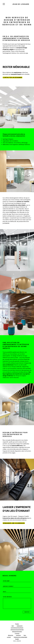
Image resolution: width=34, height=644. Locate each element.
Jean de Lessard (21, 4)
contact (9, 637)
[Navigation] (4, 4)
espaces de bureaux (17, 632)
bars (13, 626)
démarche (11, 635)
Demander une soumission (14, 523)
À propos (17, 633)
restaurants (20, 626)
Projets (17, 624)
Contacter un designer (13, 77)
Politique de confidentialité (20, 637)
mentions (18, 635)
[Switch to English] (17, 639)
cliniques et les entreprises (17, 630)
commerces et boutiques (17, 628)
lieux (25, 635)
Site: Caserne (17, 641)
